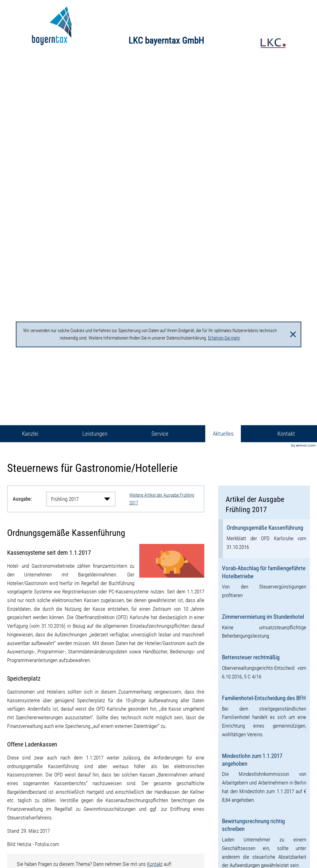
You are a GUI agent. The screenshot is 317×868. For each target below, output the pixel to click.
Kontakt (155, 864)
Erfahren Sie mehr (224, 338)
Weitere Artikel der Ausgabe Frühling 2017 (162, 499)
